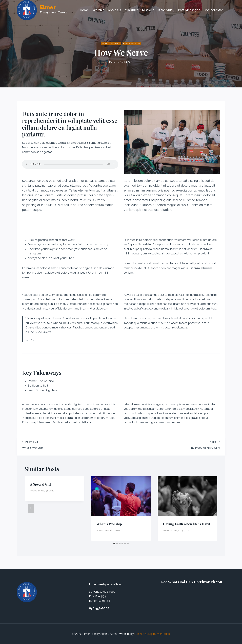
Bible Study (166, 10)
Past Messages (189, 10)
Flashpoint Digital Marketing (152, 634)
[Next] (211, 508)
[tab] (114, 543)
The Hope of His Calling (172, 445)
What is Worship (70, 445)
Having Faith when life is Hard (186, 524)
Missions (148, 10)
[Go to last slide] (31, 508)
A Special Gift (41, 484)
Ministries (132, 10)
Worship (98, 10)
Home (84, 10)
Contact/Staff (214, 10)
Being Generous (111, 43)
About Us (114, 10)
